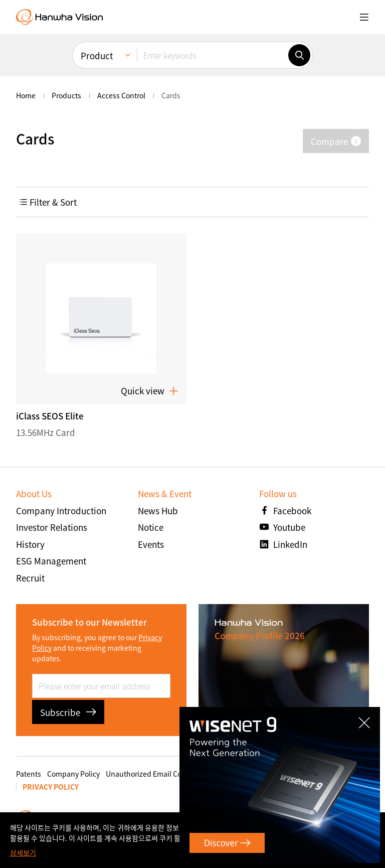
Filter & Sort (48, 202)
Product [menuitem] (97, 55)
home (26, 95)
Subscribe (68, 712)
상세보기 (23, 852)
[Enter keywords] (213, 55)
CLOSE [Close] (370, 716)
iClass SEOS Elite (50, 416)
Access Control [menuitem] (121, 95)
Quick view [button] (150, 391)
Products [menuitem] (66, 95)
